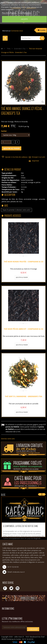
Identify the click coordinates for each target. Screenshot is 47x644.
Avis (6, 206)
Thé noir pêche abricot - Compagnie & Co (23, 329)
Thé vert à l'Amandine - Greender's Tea (24, 396)
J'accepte (24, 19)
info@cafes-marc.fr (19, 572)
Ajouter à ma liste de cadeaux (16, 157)
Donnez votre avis (8, 439)
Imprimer (36, 161)
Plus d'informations (10, 13)
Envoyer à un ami (38, 157)
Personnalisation (24, 13)
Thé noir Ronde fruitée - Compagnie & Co (23, 262)
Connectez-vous (17, 31)
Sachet (4, 131)
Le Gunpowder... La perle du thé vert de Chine (20, 526)
